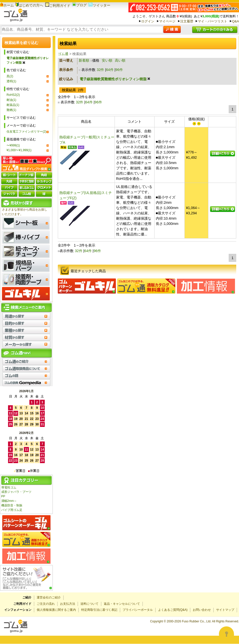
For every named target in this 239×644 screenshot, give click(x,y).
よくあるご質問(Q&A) (173, 610)
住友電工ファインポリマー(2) (27, 132)
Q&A (235, 21)
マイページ (167, 21)
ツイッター (99, 5)
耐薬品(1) (13, 105)
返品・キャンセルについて (122, 604)
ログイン (148, 21)
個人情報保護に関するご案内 (56, 610)
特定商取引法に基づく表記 (99, 610)
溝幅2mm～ (9, 501)
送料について (89, 604)
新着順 (84, 60)
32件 (101, 70)
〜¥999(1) (13, 145)
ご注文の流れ (46, 604)
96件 (119, 70)
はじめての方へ (29, 5)
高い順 (120, 60)
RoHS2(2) (13, 95)
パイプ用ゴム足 (12, 510)
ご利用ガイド (58, 6)
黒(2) (10, 76)
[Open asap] (226, 634)
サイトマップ (225, 610)
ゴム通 (63, 54)
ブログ (79, 5)
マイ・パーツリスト (212, 21)
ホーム (7, 5)
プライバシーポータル (138, 610)
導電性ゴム (9, 488)
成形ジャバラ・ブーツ (16, 492)
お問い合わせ (202, 610)
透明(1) (11, 81)
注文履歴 (187, 21)
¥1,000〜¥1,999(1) (19, 150)
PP (3, 496)
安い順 (107, 60)
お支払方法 (68, 604)
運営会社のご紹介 (49, 597)
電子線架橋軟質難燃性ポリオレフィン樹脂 (28, 60)
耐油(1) (11, 100)
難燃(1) (11, 110)
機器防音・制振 (12, 505)
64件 (110, 70)
